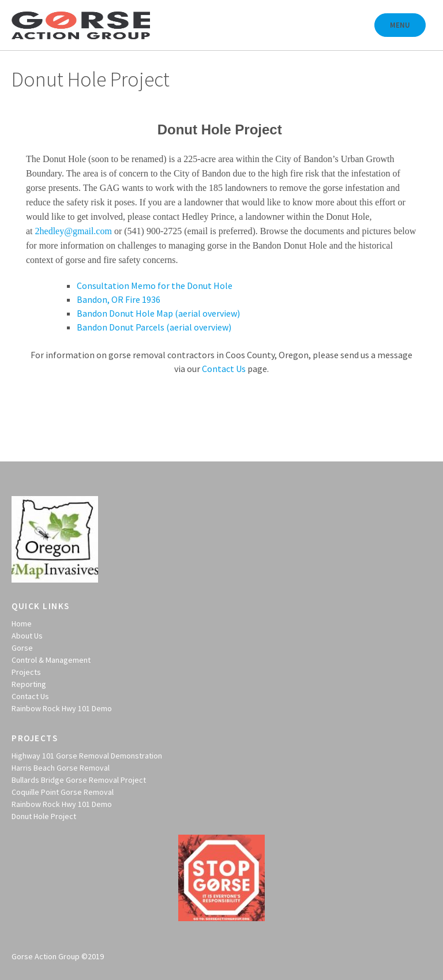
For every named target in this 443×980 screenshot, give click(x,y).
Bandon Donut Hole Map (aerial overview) (158, 313)
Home (22, 624)
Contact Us (224, 369)
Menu (400, 25)
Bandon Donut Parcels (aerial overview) (154, 327)
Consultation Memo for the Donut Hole (155, 286)
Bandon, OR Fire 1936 (119, 299)
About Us (27, 636)
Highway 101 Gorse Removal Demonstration (87, 756)
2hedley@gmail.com (74, 231)
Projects (26, 672)
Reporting (29, 684)
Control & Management (51, 660)
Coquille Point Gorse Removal (63, 792)
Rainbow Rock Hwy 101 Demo (62, 708)
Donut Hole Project (44, 816)
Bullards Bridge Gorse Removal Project (79, 780)
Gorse (22, 648)
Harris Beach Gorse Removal (61, 768)
